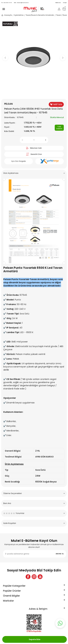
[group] (34, 56)
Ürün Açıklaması (34, 173)
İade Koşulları (34, 523)
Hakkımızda (58, 3)
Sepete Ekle (35, 639)
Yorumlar (34, 513)
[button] (34, 94)
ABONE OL (60, 554)
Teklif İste (56, 104)
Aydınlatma (19, 15)
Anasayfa (7, 15)
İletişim (65, 3)
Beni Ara (34, 503)
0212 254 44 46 (6, 3)
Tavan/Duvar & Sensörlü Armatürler (40, 15)
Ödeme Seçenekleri (34, 493)
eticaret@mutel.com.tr (21, 3)
